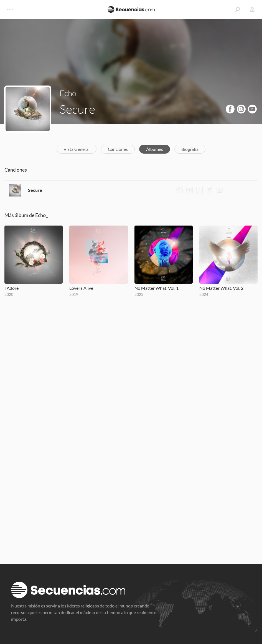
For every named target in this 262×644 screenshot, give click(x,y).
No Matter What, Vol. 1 (157, 288)
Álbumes (155, 149)
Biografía (190, 149)
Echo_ (69, 93)
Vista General (77, 149)
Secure (35, 190)
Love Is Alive (81, 288)
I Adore (12, 288)
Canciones (118, 149)
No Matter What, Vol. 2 (221, 288)
